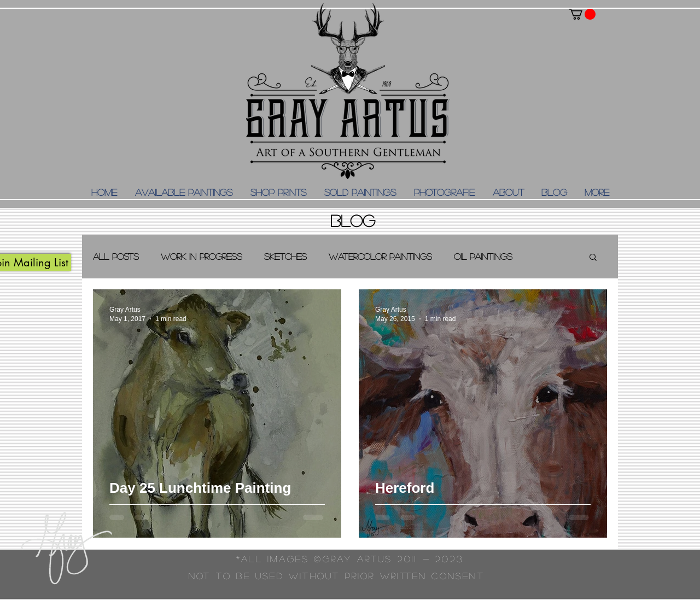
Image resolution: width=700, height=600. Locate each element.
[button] (582, 14)
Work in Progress (202, 256)
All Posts (116, 256)
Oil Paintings (483, 256)
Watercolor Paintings (380, 256)
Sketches (285, 256)
